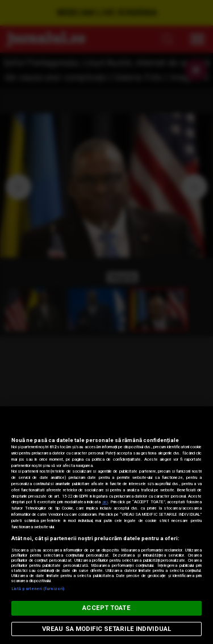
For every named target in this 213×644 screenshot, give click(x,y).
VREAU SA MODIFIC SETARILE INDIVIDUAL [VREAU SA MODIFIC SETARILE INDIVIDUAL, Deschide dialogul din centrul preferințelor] (106, 629)
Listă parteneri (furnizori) (38, 589)
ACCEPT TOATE (106, 608)
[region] (106, 525)
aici (105, 502)
